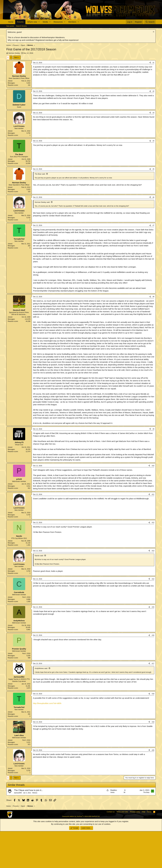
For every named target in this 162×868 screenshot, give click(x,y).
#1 (153, 63)
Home (11, 22)
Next (16, 57)
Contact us (111, 848)
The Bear (146, 829)
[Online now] (19, 344)
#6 (153, 234)
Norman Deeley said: (42, 239)
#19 (153, 759)
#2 (153, 128)
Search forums (21, 26)
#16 (153, 672)
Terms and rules (122, 848)
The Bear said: (40, 211)
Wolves (35, 830)
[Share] (150, 63)
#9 (153, 466)
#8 (153, 333)
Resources (58, 22)
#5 (153, 206)
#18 (153, 730)
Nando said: (39, 592)
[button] (39, 22)
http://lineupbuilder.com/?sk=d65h (47, 740)
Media (45, 22)
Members (72, 22)
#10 (153, 502)
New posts (10, 26)
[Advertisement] (81, 107)
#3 (153, 149)
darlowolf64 (18, 830)
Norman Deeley (14, 53)
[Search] (150, 22)
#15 (153, 644)
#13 (153, 587)
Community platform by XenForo (81, 853)
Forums (20, 22)
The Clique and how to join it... (29, 827)
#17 (153, 700)
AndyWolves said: (41, 705)
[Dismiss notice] (153, 32)
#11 (153, 531)
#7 (153, 262)
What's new (32, 22)
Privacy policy (135, 848)
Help (144, 848)
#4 (153, 178)
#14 (153, 616)
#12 (153, 559)
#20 (153, 787)
